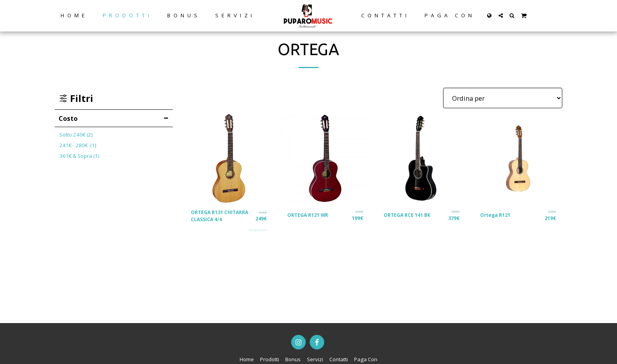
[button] (500, 16)
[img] (229, 158)
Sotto (76, 135)
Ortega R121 (497, 215)
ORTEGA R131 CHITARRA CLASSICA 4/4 (222, 216)
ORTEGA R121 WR (309, 215)
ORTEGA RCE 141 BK (409, 215)
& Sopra (79, 156)
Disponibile (258, 231)
